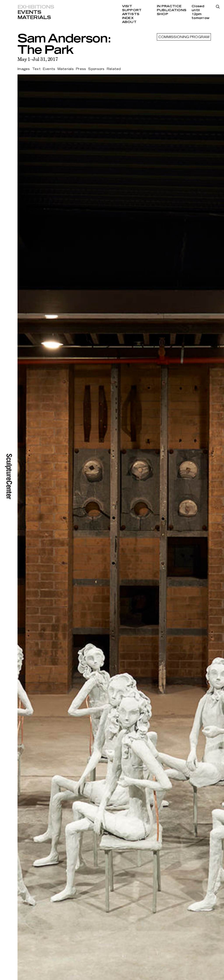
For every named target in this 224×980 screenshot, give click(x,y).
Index (128, 18)
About (129, 22)
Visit (127, 6)
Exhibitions (36, 7)
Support (132, 10)
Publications (172, 10)
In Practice (169, 6)
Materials (34, 18)
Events (29, 12)
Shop (163, 14)
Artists (131, 14)
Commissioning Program (184, 37)
